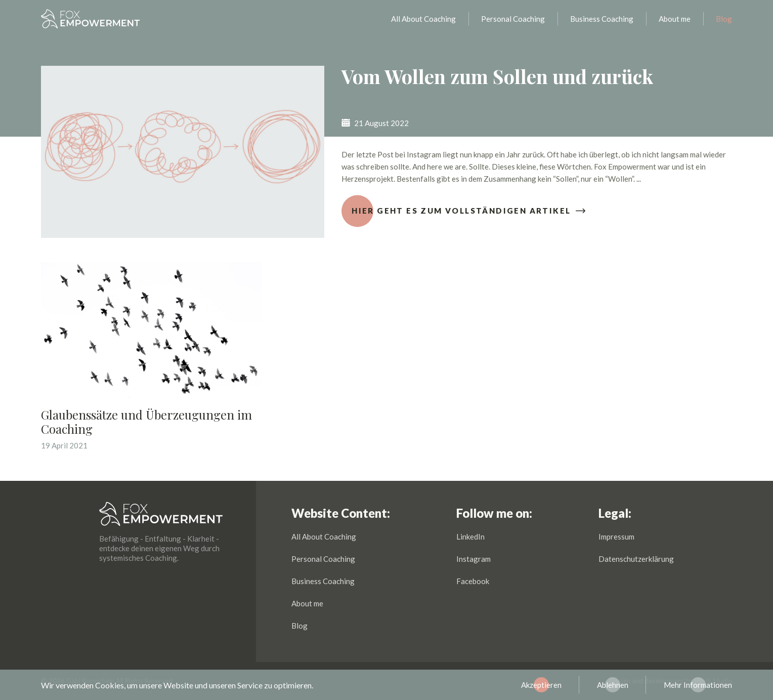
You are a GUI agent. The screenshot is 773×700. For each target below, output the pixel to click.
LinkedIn (470, 537)
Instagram (474, 559)
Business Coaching (602, 23)
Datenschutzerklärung (636, 559)
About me (675, 23)
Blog (724, 23)
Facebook (473, 581)
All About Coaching (423, 23)
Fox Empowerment (91, 23)
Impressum (616, 537)
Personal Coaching (513, 23)
